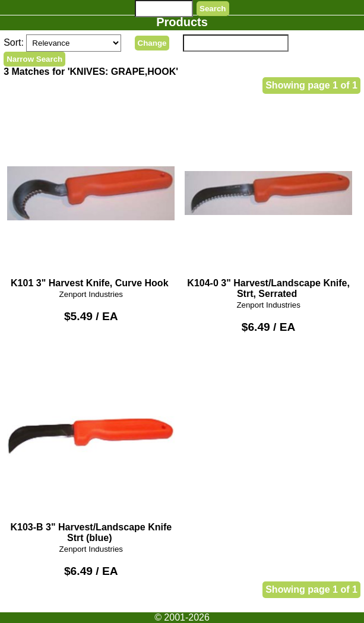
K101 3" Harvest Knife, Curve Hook (91, 198)
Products (182, 22)
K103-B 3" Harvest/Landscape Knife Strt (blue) (91, 447)
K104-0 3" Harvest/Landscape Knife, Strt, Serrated (268, 203)
